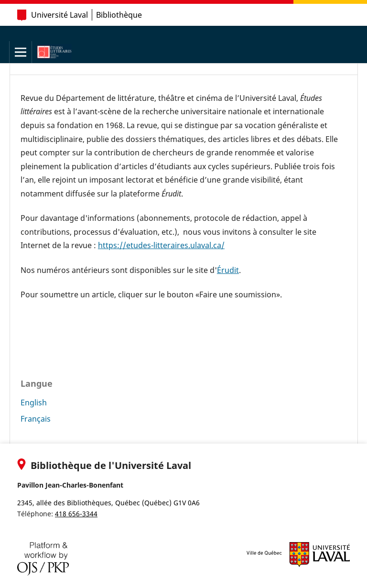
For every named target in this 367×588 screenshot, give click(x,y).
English (34, 403)
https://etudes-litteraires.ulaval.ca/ (161, 245)
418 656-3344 (76, 514)
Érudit (228, 270)
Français (36, 419)
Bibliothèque (119, 15)
